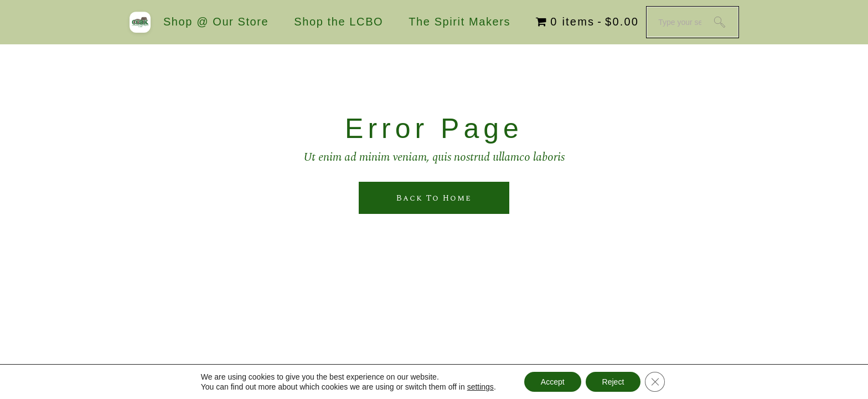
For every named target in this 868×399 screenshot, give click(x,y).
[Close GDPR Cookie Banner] (655, 382)
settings (480, 387)
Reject (613, 382)
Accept (553, 382)
